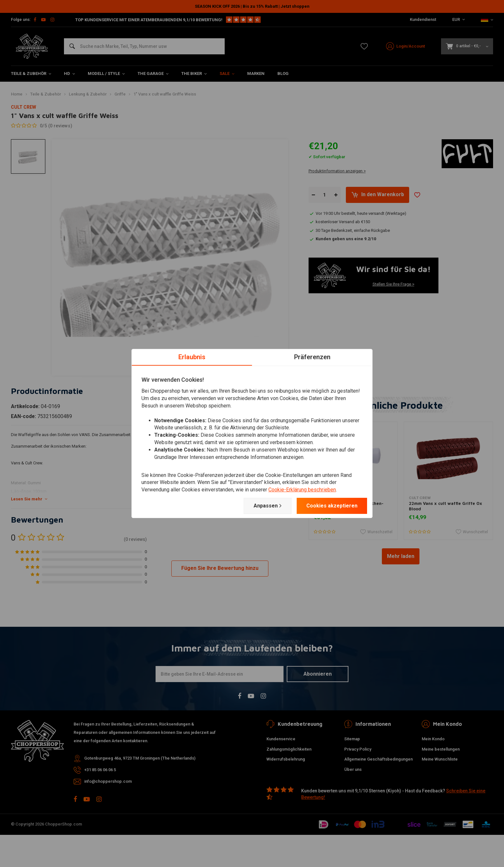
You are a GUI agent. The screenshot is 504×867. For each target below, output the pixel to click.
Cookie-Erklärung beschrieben (302, 490)
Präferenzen (312, 357)
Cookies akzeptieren (332, 506)
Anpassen (268, 506)
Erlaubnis (192, 357)
